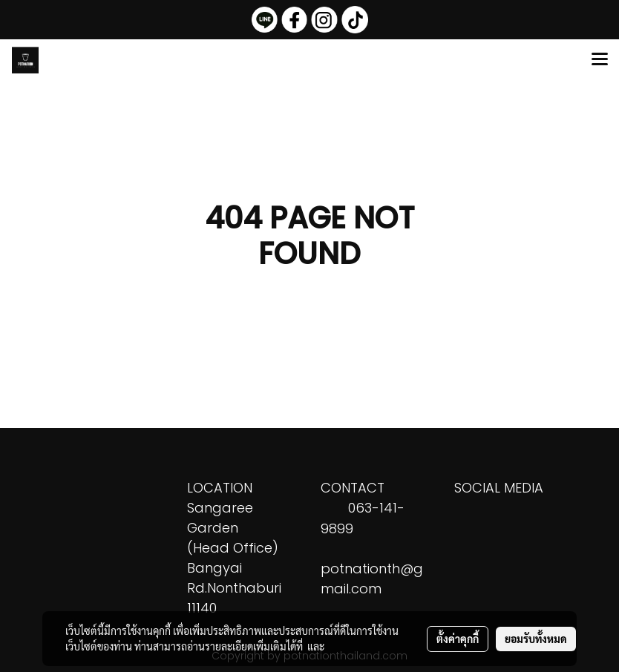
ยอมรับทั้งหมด (536, 639)
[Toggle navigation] (600, 60)
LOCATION (220, 488)
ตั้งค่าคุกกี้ (458, 639)
